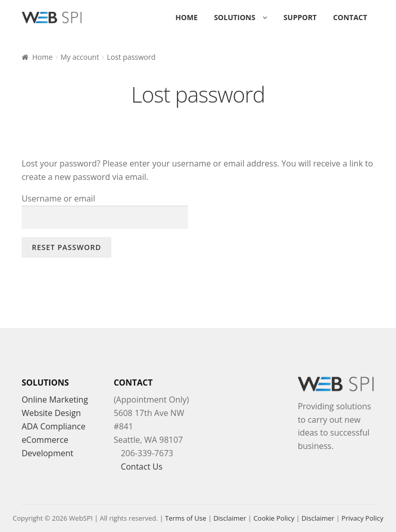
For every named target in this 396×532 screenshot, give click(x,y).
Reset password (67, 247)
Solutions (235, 17)
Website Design (51, 413)
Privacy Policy (362, 518)
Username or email (59, 198)
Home (186, 17)
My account (80, 57)
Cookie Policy (274, 518)
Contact (350, 17)
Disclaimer (230, 518)
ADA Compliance (54, 426)
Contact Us (142, 467)
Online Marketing (55, 400)
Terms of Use (186, 518)
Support (300, 17)
